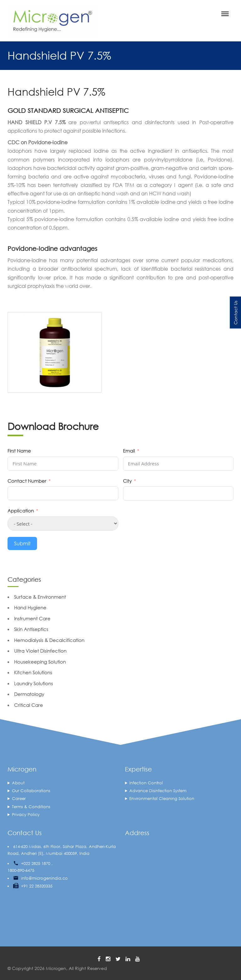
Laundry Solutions (34, 683)
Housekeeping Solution (40, 662)
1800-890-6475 (21, 870)
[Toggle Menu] (225, 14)
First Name (19, 451)
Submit (22, 543)
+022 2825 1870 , (37, 863)
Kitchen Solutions (33, 672)
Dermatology (29, 694)
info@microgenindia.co (44, 878)
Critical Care (29, 705)
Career (19, 799)
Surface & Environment (40, 597)
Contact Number (27, 481)
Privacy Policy (26, 815)
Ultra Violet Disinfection (40, 651)
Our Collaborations (31, 791)
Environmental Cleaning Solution (162, 799)
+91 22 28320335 (37, 886)
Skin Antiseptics (31, 629)
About (18, 783)
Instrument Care (32, 618)
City (127, 481)
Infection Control (146, 783)
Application (21, 511)
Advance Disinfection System (158, 791)
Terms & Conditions (31, 807)
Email (129, 451)
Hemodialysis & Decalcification (49, 640)
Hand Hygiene (30, 607)
